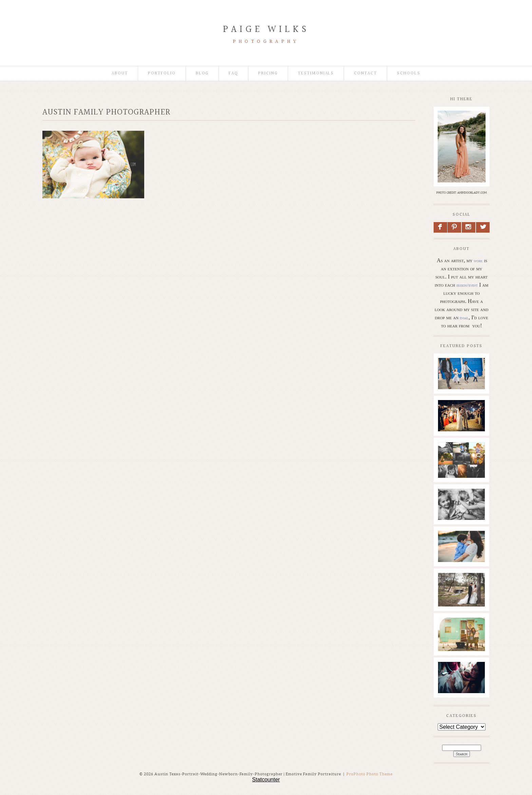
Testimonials (316, 74)
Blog (202, 74)
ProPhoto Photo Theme (369, 774)
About (120, 74)
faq (233, 74)
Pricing (268, 74)
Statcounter (266, 780)
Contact (365, 74)
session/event (467, 285)
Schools (409, 74)
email (464, 318)
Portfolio (162, 74)
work (478, 261)
